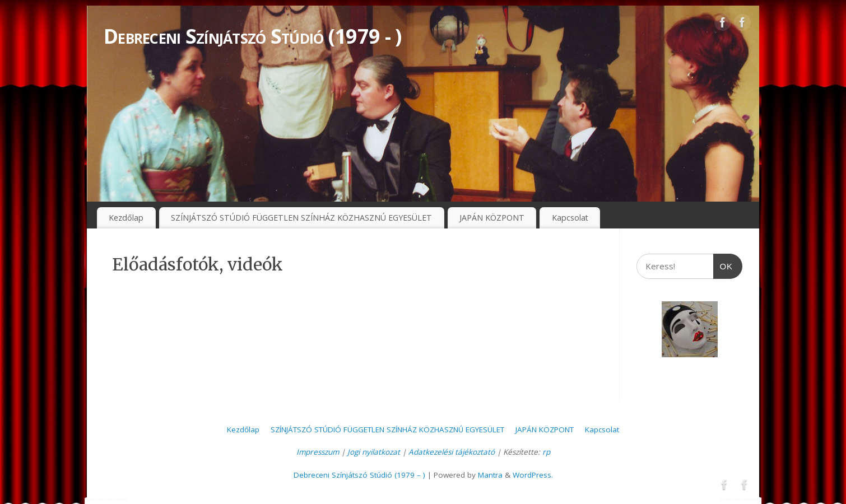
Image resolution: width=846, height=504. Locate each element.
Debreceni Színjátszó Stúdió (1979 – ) (359, 475)
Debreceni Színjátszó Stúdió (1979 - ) (252, 36)
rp (546, 452)
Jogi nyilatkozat (374, 452)
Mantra (490, 475)
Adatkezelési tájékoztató (452, 452)
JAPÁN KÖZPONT (492, 218)
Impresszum (318, 452)
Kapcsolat (570, 218)
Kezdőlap (126, 218)
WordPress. (533, 475)
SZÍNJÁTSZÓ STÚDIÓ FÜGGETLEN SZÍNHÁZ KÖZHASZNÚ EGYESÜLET (301, 218)
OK (723, 262)
